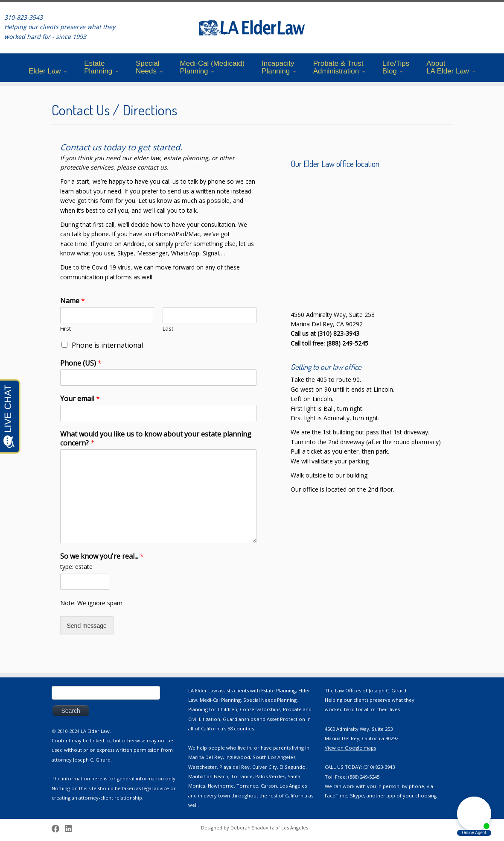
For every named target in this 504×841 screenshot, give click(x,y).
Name (73, 301)
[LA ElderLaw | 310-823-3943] (252, 28)
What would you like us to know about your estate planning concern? (156, 439)
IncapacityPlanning (279, 67)
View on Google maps (350, 748)
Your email (80, 399)
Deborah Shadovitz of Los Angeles (269, 828)
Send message (87, 626)
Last (168, 329)
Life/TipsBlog (396, 67)
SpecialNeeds (149, 67)
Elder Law (48, 71)
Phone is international (107, 345)
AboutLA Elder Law (451, 67)
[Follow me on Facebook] (58, 828)
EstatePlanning (101, 67)
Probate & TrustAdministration (339, 67)
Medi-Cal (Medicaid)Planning (213, 67)
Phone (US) (81, 363)
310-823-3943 (23, 17)
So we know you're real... (102, 556)
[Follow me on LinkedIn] (71, 828)
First (66, 329)
